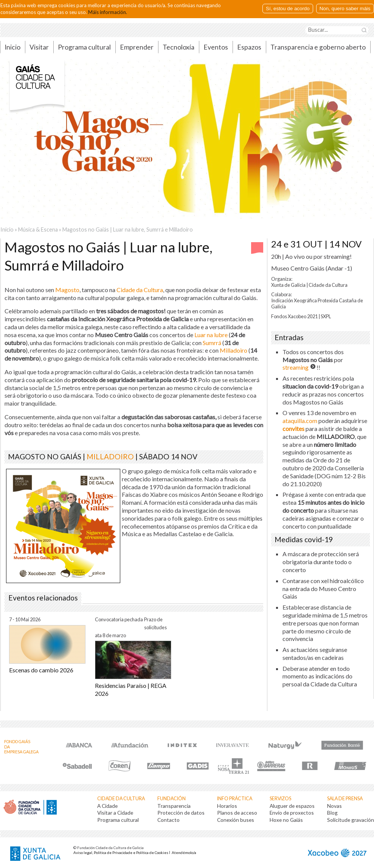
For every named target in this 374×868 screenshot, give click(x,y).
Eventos (216, 47)
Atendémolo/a (184, 852)
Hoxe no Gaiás (286, 820)
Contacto (168, 820)
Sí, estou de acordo (288, 8)
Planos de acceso (237, 813)
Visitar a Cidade (115, 813)
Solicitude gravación (351, 820)
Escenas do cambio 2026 (41, 670)
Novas (334, 806)
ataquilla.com (300, 421)
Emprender (137, 47)
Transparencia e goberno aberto (318, 47)
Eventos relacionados (43, 598)
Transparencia (174, 806)
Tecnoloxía (178, 47)
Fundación (171, 799)
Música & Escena (38, 229)
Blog (332, 813)
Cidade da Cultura (121, 799)
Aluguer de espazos (292, 806)
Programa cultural (84, 47)
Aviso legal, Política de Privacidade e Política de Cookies (121, 852)
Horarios (227, 806)
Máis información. (108, 12)
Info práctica (235, 799)
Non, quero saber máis (345, 8)
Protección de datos (181, 813)
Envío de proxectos (292, 813)
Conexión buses (236, 820)
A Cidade (107, 806)
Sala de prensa (345, 799)
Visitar (39, 47)
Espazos (249, 47)
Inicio (7, 229)
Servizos (280, 799)
